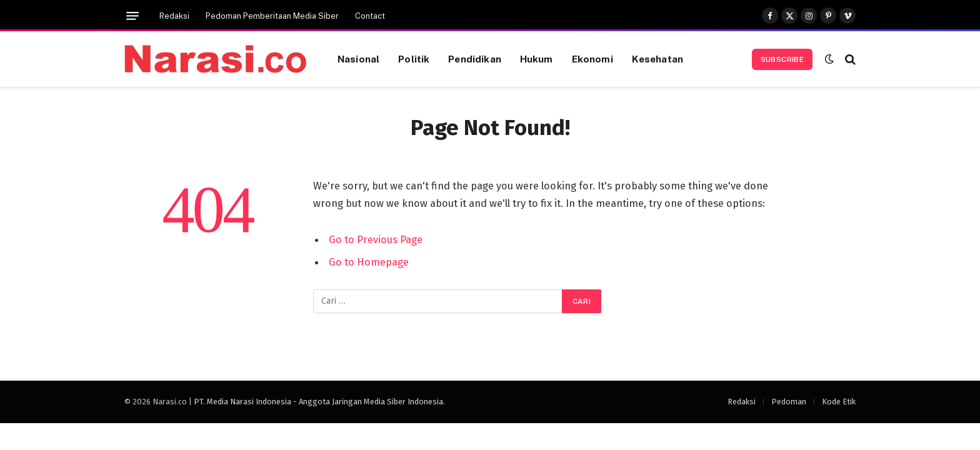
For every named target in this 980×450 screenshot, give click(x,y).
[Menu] (132, 16)
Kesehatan (657, 59)
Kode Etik (839, 402)
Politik (414, 59)
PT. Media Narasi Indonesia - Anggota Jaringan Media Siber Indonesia (318, 402)
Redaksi (174, 16)
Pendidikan (475, 59)
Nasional (358, 59)
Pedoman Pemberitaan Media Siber (272, 16)
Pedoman (789, 402)
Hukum (537, 59)
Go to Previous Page (376, 239)
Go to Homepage (369, 262)
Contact (370, 16)
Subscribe (782, 59)
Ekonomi (592, 59)
